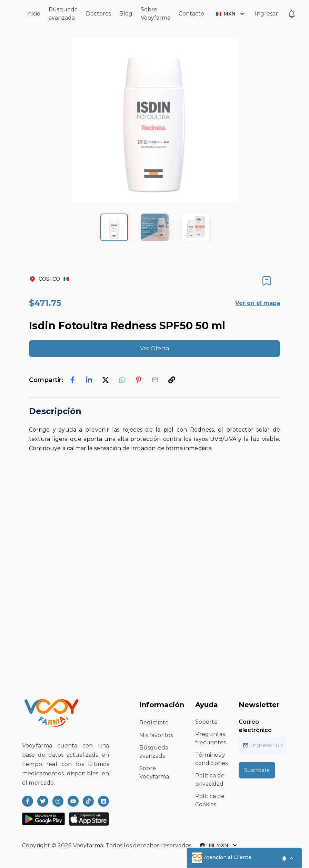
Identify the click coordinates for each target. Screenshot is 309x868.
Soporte (206, 722)
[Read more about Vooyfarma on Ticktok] (88, 801)
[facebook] (72, 380)
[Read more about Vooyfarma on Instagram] (58, 801)
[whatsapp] (122, 380)
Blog (126, 14)
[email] (155, 380)
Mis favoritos (156, 735)
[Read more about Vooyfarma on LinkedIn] (103, 801)
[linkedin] (89, 380)
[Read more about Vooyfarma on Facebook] (28, 801)
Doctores (98, 14)
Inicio (33, 14)
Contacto (191, 14)
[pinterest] (139, 380)
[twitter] (106, 380)
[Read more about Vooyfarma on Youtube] (73, 801)
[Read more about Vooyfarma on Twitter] (43, 801)
